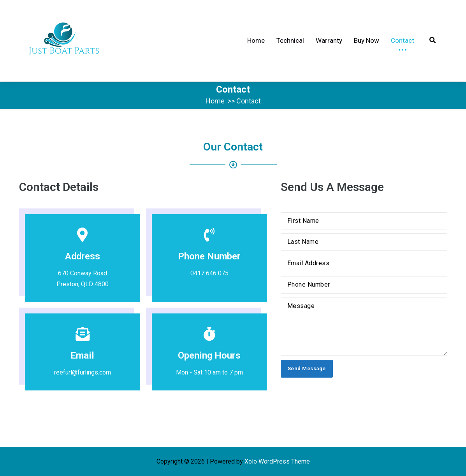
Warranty (329, 40)
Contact (403, 40)
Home (256, 40)
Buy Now (367, 40)
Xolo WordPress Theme (277, 461)
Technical (290, 40)
